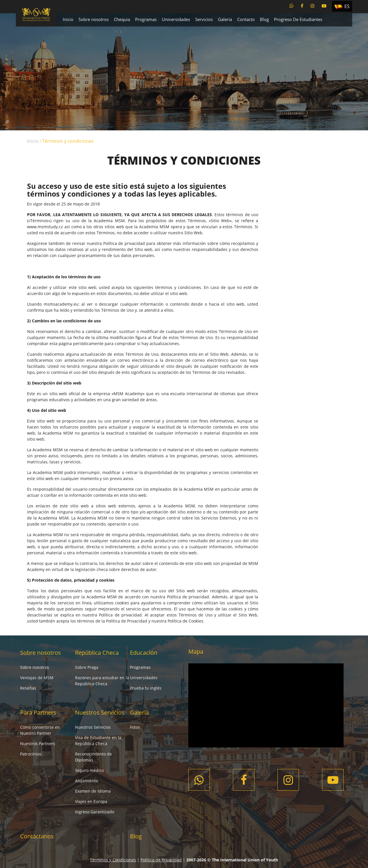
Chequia (122, 19)
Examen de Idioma (93, 791)
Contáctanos (37, 836)
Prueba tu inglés (146, 688)
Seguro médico (89, 770)
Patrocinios (31, 754)
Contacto (246, 19)
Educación (144, 653)
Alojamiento (87, 781)
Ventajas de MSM (37, 678)
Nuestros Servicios (100, 712)
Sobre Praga (87, 667)
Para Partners (38, 712)
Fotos (135, 727)
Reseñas (28, 688)
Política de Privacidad (161, 860)
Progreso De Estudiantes (298, 19)
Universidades (176, 19)
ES (347, 6)
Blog (264, 19)
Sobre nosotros (94, 19)
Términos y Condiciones (113, 860)
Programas (146, 19)
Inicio (68, 19)
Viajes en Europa (91, 801)
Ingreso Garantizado (95, 812)
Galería (225, 19)
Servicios (204, 19)
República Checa (97, 653)
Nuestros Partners (38, 744)
